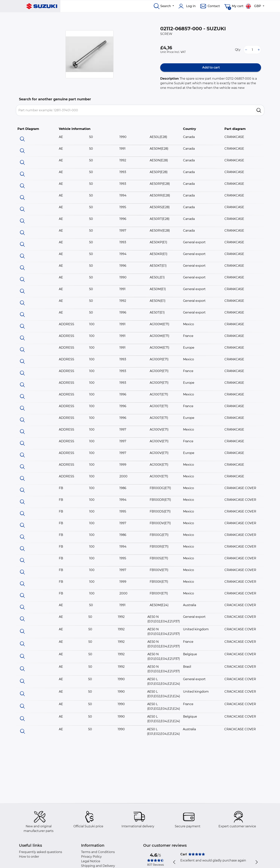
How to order (29, 857)
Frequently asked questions (41, 852)
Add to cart (211, 67)
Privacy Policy (91, 857)
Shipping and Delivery (98, 866)
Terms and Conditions (98, 852)
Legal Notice (91, 861)
